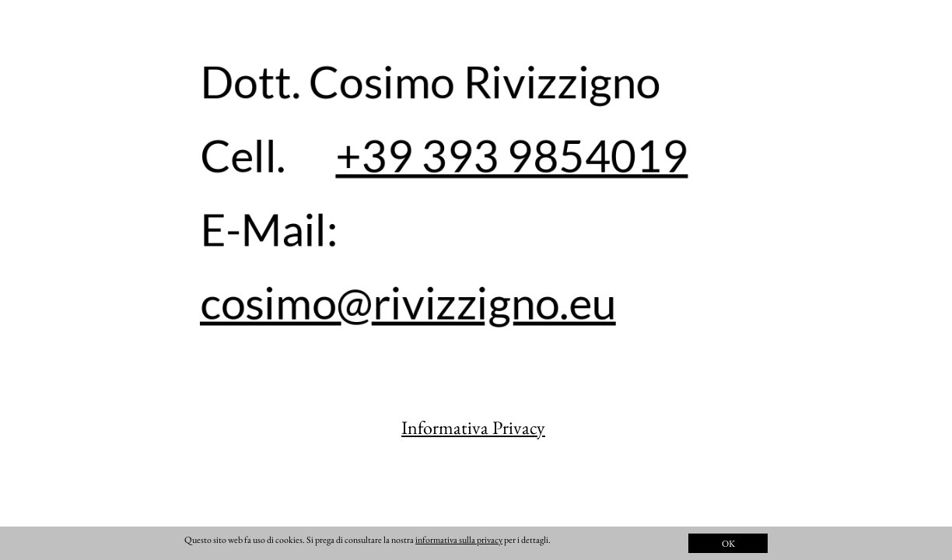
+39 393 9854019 (512, 155)
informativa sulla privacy (459, 540)
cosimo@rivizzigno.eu (409, 302)
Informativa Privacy (473, 427)
